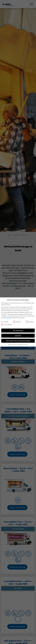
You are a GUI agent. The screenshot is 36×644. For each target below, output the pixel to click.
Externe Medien (6, 324)
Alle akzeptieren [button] (18, 330)
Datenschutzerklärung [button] (19, 344)
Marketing (30, 321)
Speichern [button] (18, 335)
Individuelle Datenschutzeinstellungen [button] (18, 340)
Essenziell (5, 321)
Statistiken (17, 321)
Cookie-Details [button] (11, 344)
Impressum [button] (26, 344)
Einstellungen (8, 317)
